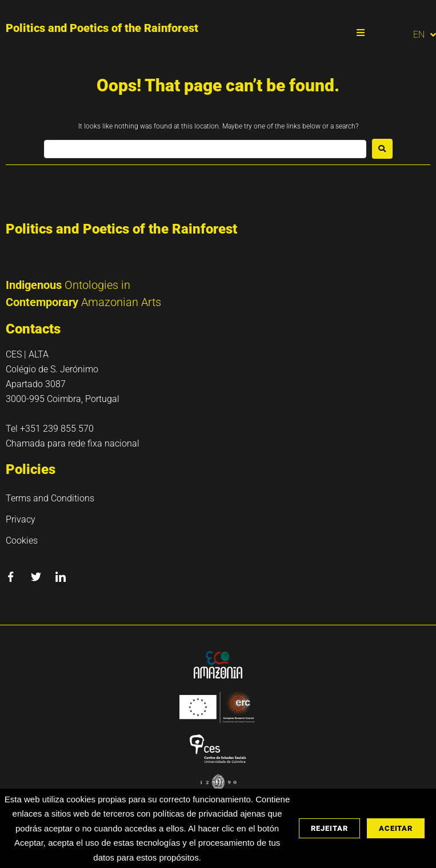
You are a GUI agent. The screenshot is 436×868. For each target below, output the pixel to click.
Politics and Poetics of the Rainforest (102, 28)
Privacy (21, 519)
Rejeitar (329, 828)
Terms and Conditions (50, 498)
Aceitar (396, 828)
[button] (361, 33)
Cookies (22, 541)
